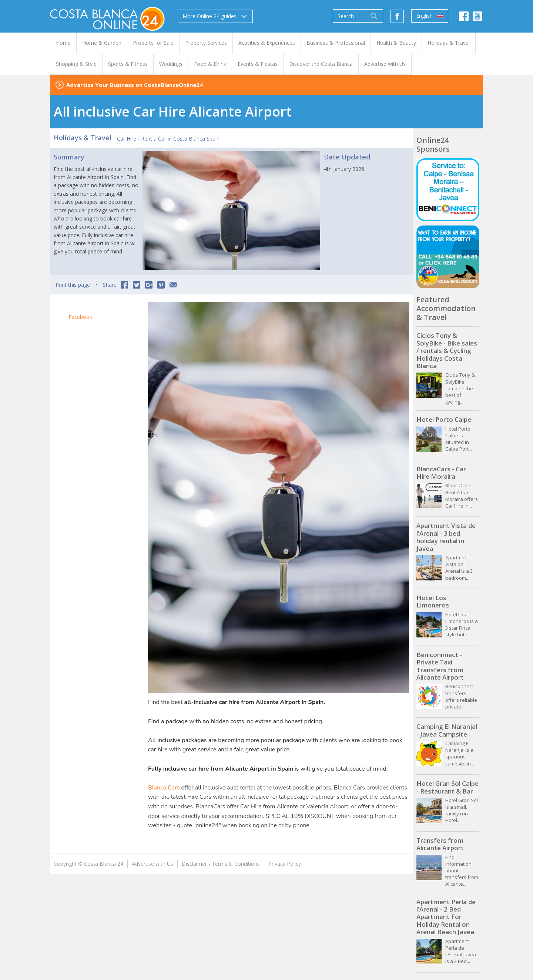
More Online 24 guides (215, 16)
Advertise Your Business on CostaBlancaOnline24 (135, 85)
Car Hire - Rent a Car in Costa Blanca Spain (168, 139)
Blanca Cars (164, 788)
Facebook (80, 317)
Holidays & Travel (83, 138)
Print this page (73, 285)
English (430, 16)
